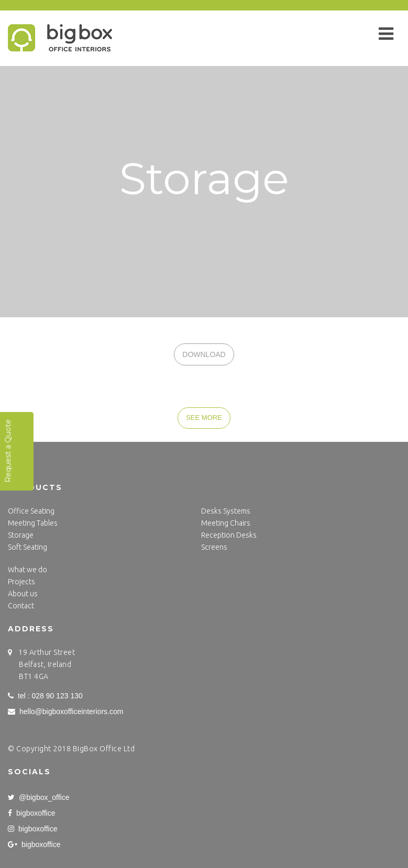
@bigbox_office (38, 797)
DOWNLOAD (204, 354)
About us (23, 594)
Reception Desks (229, 535)
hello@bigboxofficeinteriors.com (65, 711)
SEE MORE (204, 418)
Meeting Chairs (226, 523)
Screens (214, 547)
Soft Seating (27, 547)
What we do (27, 570)
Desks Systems (226, 511)
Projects (21, 582)
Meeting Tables (33, 523)
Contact (21, 606)
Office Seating (31, 511)
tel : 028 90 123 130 (45, 696)
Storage (21, 535)
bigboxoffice (31, 813)
